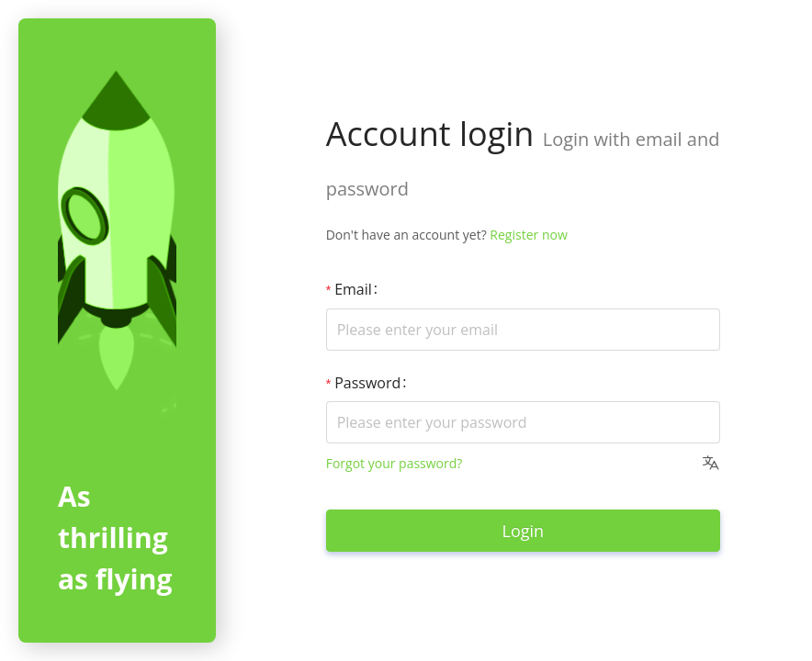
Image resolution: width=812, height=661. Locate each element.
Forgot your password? (395, 463)
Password (367, 383)
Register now (528, 235)
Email (353, 289)
